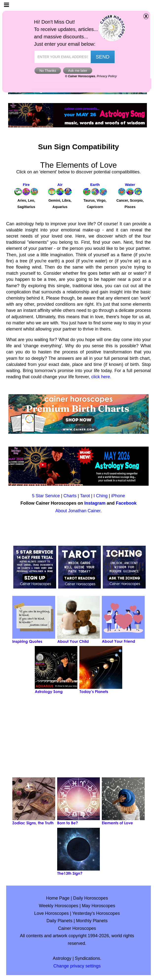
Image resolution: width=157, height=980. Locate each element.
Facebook (126, 503)
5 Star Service (46, 496)
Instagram (95, 503)
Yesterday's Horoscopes (96, 913)
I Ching (101, 496)
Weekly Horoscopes (59, 906)
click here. (101, 377)
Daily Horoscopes (91, 898)
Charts (70, 496)
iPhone (118, 496)
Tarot (85, 496)
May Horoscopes (98, 906)
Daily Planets (60, 921)
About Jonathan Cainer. (78, 511)
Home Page (58, 898)
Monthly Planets (92, 921)
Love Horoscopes (52, 913)
